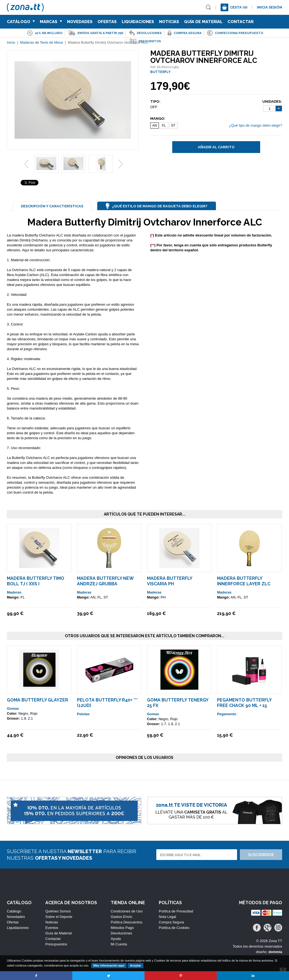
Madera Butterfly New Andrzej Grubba (105, 581)
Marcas (51, 22)
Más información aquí (109, 965)
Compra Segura (171, 922)
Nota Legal (167, 917)
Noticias (169, 22)
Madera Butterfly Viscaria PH (169, 581)
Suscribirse (261, 855)
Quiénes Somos (58, 911)
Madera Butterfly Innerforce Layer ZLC (244, 581)
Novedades (80, 22)
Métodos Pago (122, 928)
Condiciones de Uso (127, 911)
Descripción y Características (52, 206)
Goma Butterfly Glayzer (37, 700)
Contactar (241, 22)
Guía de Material (203, 22)
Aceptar (136, 965)
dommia (275, 952)
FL (164, 126)
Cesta (239, 7)
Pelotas (83, 714)
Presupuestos (56, 944)
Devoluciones (121, 933)
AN (155, 126)
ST (173, 126)
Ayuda (116, 939)
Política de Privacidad (176, 911)
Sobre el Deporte (59, 917)
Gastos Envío (121, 917)
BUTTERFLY (160, 72)
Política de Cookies (174, 928)
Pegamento (227, 714)
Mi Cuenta (119, 944)
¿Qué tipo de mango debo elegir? (255, 125)
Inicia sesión (269, 7)
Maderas (14, 592)
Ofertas (107, 22)
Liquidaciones (138, 22)
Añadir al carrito (216, 147)
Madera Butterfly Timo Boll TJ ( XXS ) (36, 581)
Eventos (52, 928)
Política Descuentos (127, 922)
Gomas (13, 708)
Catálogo (21, 22)
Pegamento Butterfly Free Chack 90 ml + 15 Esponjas (244, 705)
